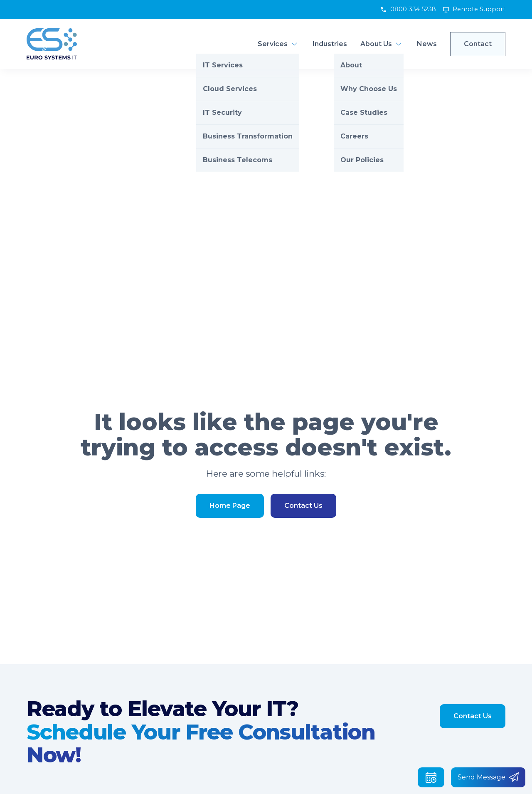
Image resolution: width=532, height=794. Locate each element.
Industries (330, 44)
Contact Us (303, 506)
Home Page (230, 506)
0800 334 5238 (413, 9)
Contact (478, 44)
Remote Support (479, 9)
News (427, 44)
